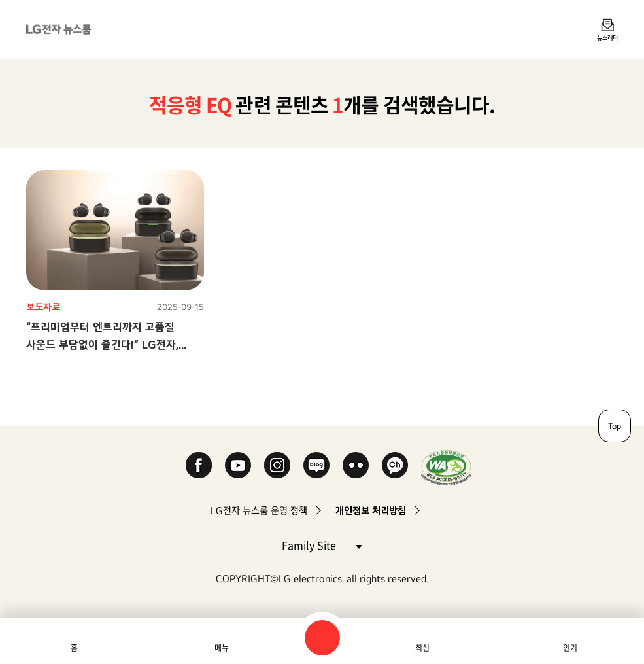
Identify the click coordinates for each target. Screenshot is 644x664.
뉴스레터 (607, 37)
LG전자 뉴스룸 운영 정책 (259, 511)
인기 (570, 648)
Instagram (277, 465)
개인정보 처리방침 (371, 511)
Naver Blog (316, 465)
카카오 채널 (395, 465)
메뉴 (222, 648)
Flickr (356, 465)
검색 (322, 638)
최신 (422, 648)
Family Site (322, 545)
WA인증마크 (446, 467)
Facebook (199, 465)
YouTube (238, 465)
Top (615, 426)
